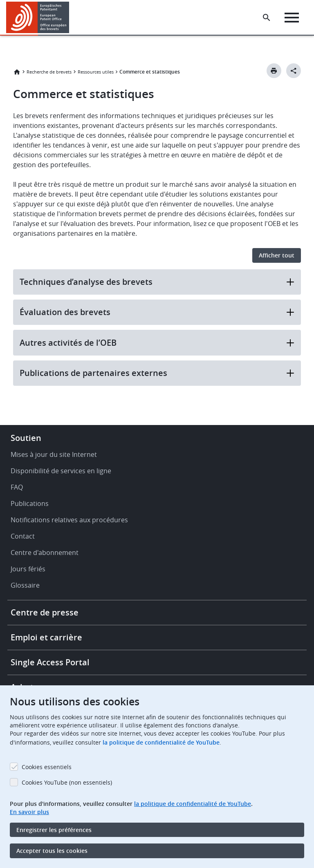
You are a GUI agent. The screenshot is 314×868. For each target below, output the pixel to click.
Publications (30, 503)
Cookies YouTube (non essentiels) (67, 782)
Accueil (17, 72)
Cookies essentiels (47, 767)
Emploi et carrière (46, 637)
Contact (23, 536)
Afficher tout (277, 255)
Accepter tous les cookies (52, 851)
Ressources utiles (96, 72)
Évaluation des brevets (157, 312)
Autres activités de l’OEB (157, 343)
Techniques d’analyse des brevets (157, 282)
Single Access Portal (50, 662)
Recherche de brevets (49, 72)
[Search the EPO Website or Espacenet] (267, 18)
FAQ (17, 487)
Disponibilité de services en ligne (61, 471)
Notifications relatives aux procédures (69, 520)
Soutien (26, 438)
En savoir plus (29, 812)
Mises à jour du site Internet (54, 454)
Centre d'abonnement (45, 553)
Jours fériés (28, 569)
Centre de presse (45, 612)
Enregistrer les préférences (54, 830)
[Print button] (274, 71)
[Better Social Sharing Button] (294, 71)
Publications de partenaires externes (157, 373)
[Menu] (292, 18)
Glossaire (25, 585)
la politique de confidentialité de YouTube (161, 742)
